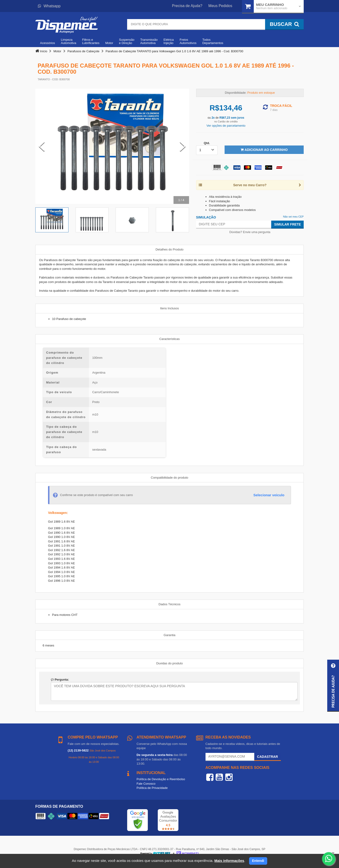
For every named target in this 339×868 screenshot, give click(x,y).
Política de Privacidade (152, 788)
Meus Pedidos (220, 6)
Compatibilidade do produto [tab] (170, 478)
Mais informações (229, 861)
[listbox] (207, 150)
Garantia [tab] (169, 635)
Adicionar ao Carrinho (264, 150)
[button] (333, 686)
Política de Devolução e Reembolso (161, 779)
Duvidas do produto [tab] (170, 663)
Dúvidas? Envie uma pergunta (250, 232)
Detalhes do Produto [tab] (170, 249)
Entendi (258, 861)
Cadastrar (268, 757)
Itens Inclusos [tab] (169, 308)
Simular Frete (287, 224)
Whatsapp (49, 6)
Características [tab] (170, 339)
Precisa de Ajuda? (187, 6)
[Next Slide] (183, 146)
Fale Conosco (146, 784)
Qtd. (207, 143)
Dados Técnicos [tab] (170, 604)
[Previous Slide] (42, 146)
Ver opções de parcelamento (226, 126)
